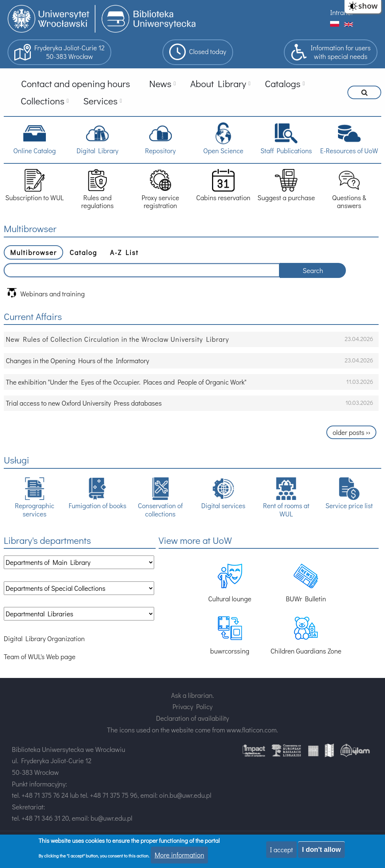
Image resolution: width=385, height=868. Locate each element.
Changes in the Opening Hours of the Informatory (77, 361)
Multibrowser (33, 252)
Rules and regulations (97, 189)
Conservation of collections (160, 498)
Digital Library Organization (44, 639)
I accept (282, 850)
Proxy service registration (161, 189)
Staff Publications (286, 138)
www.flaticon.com (252, 730)
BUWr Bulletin (306, 583)
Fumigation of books (97, 494)
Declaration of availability (192, 718)
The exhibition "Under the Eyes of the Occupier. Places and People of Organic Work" (126, 382)
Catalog (83, 252)
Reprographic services (34, 498)
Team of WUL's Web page (40, 657)
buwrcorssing (230, 636)
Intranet (342, 12)
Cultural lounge (230, 583)
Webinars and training (46, 293)
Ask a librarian (192, 695)
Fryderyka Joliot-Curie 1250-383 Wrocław (59, 52)
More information (179, 855)
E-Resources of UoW (349, 138)
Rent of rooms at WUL (286, 498)
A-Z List (124, 252)
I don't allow (321, 850)
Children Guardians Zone (306, 636)
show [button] (368, 6)
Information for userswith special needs (331, 52)
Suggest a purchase (286, 185)
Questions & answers (349, 189)
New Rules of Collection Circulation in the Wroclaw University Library (117, 339)
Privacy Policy (193, 706)
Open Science (223, 138)
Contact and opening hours (76, 84)
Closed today (198, 52)
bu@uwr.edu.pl (111, 818)
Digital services (223, 494)
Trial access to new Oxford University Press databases (84, 403)
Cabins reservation (223, 185)
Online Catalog (34, 138)
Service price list (349, 494)
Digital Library (97, 138)
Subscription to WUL (35, 185)
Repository (160, 138)
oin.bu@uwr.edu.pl (185, 795)
